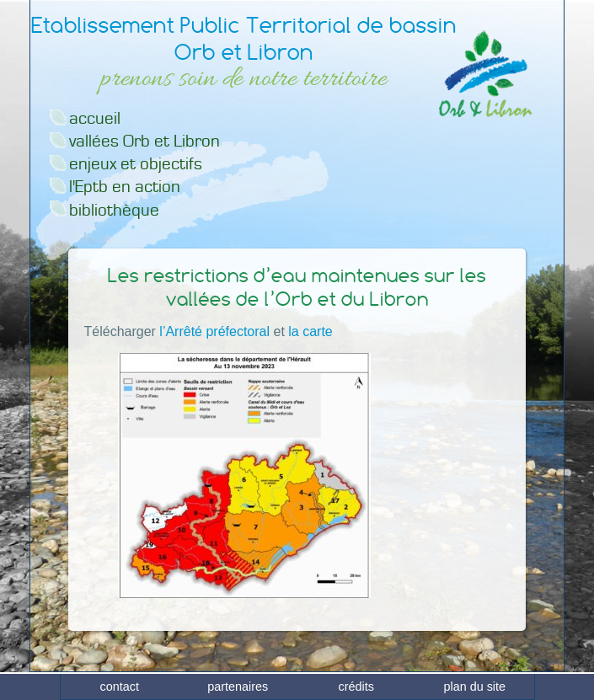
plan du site (474, 687)
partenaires (238, 687)
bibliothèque (114, 210)
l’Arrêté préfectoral (214, 331)
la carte (310, 331)
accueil (95, 118)
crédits (356, 687)
